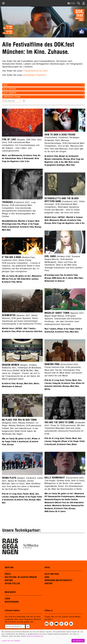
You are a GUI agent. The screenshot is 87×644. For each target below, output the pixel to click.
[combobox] (43, 85)
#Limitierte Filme (30, 155)
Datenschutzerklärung (35, 636)
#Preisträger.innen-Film (11, 224)
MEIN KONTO (10, 592)
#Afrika (19, 282)
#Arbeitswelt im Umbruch (55, 281)
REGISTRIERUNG (12, 602)
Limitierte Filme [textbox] (12, 97)
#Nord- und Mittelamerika (12, 155)
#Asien (36, 384)
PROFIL (8, 574)
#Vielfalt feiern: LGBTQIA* (55, 217)
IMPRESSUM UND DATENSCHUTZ (59, 580)
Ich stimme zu (78, 641)
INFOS (47, 568)
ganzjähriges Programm (34, 75)
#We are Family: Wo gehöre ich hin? (16, 276)
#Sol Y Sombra (50, 329)
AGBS (47, 577)
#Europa (67, 159)
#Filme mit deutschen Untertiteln (29, 331)
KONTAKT (49, 584)
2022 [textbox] (5, 85)
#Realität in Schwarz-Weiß (29, 221)
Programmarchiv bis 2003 (35, 71)
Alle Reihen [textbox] (10, 89)
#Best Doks (71, 165)
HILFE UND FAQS (52, 574)
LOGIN (7, 599)
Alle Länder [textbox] (10, 93)
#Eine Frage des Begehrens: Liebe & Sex (68, 223)
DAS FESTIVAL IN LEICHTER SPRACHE (21, 577)
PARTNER (9, 580)
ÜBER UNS (9, 568)
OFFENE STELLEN (12, 584)
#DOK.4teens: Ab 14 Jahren (63, 278)
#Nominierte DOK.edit (58, 220)
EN (73, 3)
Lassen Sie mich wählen (11, 641)
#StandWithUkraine (9, 221)
